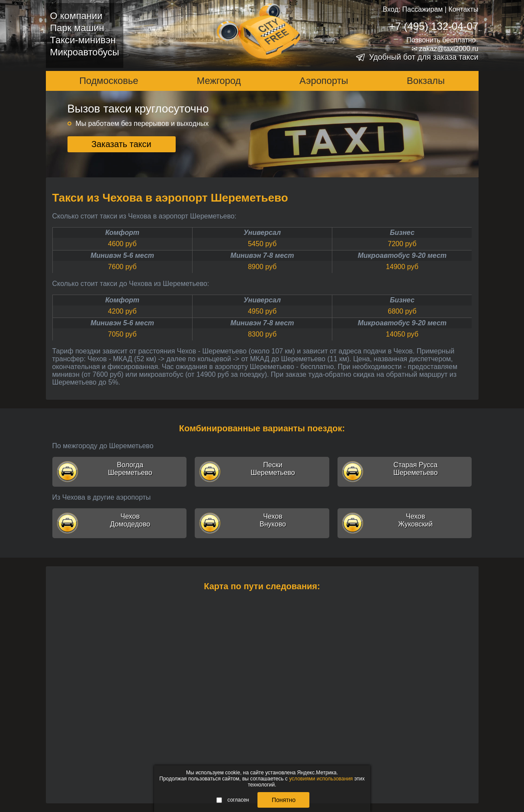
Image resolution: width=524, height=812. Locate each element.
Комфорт (122, 233)
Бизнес (402, 233)
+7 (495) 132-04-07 (434, 26)
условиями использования (321, 779)
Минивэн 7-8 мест (262, 255)
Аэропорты (324, 81)
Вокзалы (426, 81)
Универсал (262, 233)
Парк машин (77, 28)
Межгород (219, 81)
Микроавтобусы (85, 52)
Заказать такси (121, 144)
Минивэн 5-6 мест (122, 255)
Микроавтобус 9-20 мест (402, 255)
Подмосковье (109, 81)
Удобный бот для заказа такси (424, 57)
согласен (233, 800)
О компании (76, 16)
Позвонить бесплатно (441, 40)
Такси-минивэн (83, 40)
